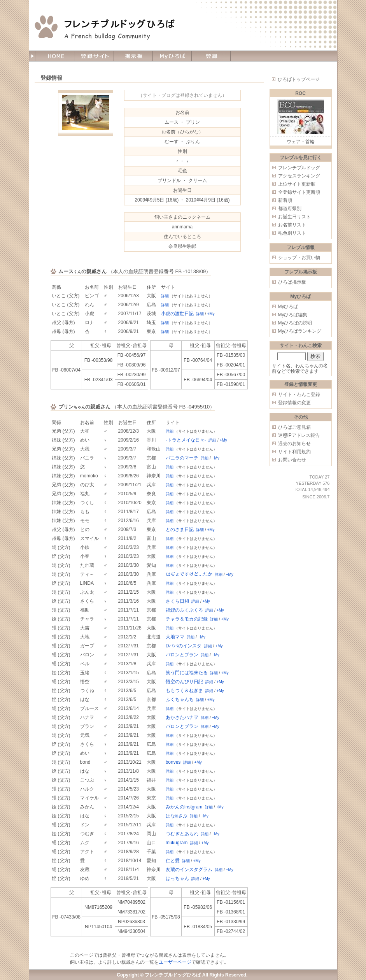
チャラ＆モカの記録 (187, 619)
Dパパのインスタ (184, 646)
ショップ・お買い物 (299, 258)
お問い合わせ (292, 460)
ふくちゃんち (180, 699)
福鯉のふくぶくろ (184, 610)
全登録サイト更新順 (299, 192)
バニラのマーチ (182, 458)
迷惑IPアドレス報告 (299, 435)
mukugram (177, 843)
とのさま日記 (180, 529)
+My (211, 314)
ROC (300, 93)
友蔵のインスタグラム (189, 870)
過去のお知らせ (294, 444)
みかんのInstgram (184, 807)
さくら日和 (177, 601)
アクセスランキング (299, 176)
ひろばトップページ (299, 79)
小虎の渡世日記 (177, 314)
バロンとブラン (182, 655)
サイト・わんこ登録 (299, 394)
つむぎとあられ (182, 834)
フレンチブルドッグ (299, 168)
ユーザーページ (175, 962)
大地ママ (175, 637)
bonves (173, 762)
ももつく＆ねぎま (184, 691)
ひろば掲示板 (292, 282)
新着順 (285, 200)
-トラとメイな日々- (186, 440)
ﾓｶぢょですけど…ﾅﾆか (189, 574)
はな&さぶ (177, 816)
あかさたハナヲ (182, 717)
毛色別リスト (292, 233)
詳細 (165, 296)
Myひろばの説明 (295, 323)
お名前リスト (292, 225)
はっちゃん (177, 878)
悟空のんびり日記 (184, 682)
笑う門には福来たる (187, 673)
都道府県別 (290, 209)
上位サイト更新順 (297, 184)
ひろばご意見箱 (294, 427)
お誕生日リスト (294, 217)
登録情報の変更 (294, 403)
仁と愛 (173, 861)
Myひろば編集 (293, 315)
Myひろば (288, 307)
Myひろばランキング (300, 331)
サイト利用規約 (294, 452)
